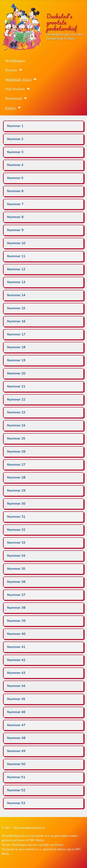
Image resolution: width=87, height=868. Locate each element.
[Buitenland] (25, 98)
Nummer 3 (15, 152)
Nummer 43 (16, 673)
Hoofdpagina (15, 61)
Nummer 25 (16, 438)
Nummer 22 (16, 400)
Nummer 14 (16, 295)
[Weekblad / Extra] (34, 79)
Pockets (11, 70)
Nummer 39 (16, 621)
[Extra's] (18, 108)
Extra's (10, 108)
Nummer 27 (16, 465)
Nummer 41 (16, 647)
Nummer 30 (16, 504)
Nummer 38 (16, 608)
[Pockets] (20, 70)
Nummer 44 (16, 686)
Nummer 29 (16, 491)
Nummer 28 (16, 477)
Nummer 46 (16, 712)
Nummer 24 (16, 425)
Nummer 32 (16, 530)
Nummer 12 (16, 269)
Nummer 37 (16, 595)
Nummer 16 (16, 321)
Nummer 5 (15, 178)
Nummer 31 (16, 517)
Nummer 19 (16, 360)
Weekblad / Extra (18, 79)
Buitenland (14, 98)
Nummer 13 (16, 282)
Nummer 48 (16, 738)
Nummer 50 (16, 764)
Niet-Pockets (15, 89)
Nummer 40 (16, 634)
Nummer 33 (16, 543)
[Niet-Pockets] (27, 89)
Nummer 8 (15, 217)
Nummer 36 (16, 582)
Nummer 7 (15, 204)
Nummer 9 (15, 230)
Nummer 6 (15, 191)
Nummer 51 (16, 777)
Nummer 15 (16, 308)
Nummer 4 (15, 165)
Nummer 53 (16, 803)
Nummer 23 (16, 412)
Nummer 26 (16, 452)
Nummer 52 (16, 790)
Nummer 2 (15, 139)
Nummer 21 (16, 386)
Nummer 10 (16, 243)
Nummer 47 (16, 725)
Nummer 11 (16, 256)
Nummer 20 (16, 373)
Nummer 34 (16, 556)
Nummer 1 (15, 126)
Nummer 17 (16, 334)
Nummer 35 (16, 569)
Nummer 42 (16, 660)
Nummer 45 (16, 699)
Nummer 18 (16, 347)
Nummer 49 (16, 751)
